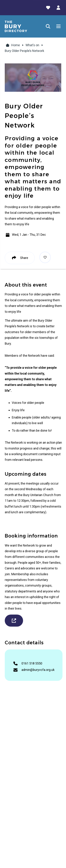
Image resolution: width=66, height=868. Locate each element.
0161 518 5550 (32, 663)
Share (20, 258)
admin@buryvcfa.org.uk (38, 670)
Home (12, 45)
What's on (32, 45)
